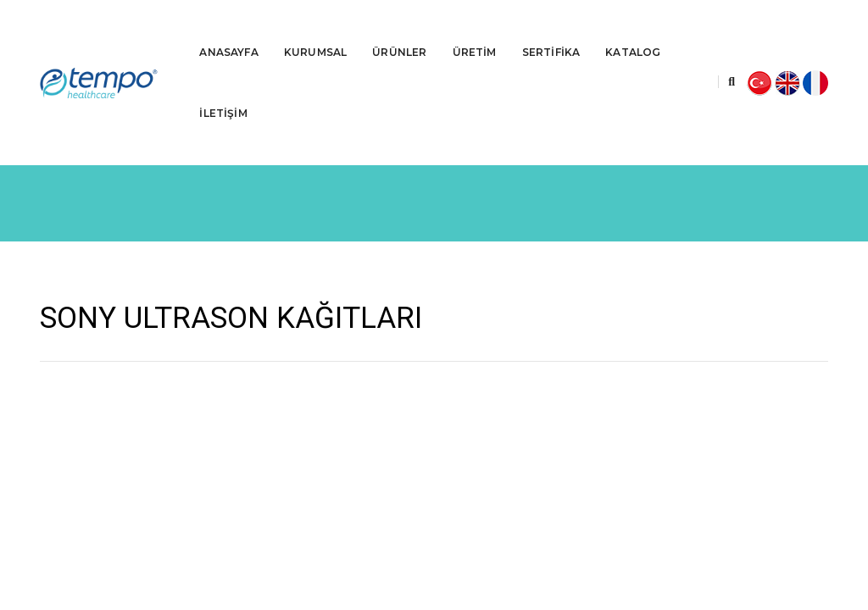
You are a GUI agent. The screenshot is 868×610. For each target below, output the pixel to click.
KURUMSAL (315, 30)
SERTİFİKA (551, 30)
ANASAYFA (228, 30)
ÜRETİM (475, 30)
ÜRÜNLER (399, 30)
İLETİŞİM (223, 91)
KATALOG (633, 30)
